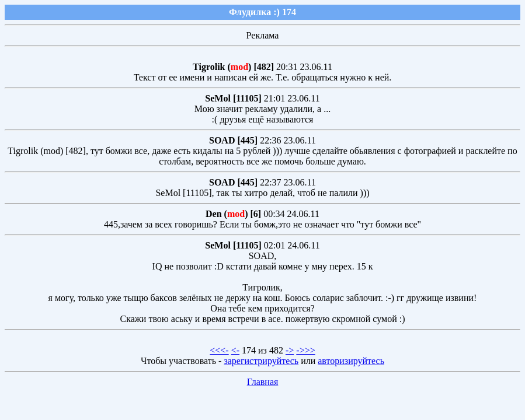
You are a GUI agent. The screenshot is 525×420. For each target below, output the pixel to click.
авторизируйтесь (351, 361)
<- (235, 350)
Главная (263, 382)
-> (290, 350)
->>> (305, 350)
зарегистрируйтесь (261, 361)
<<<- (219, 350)
